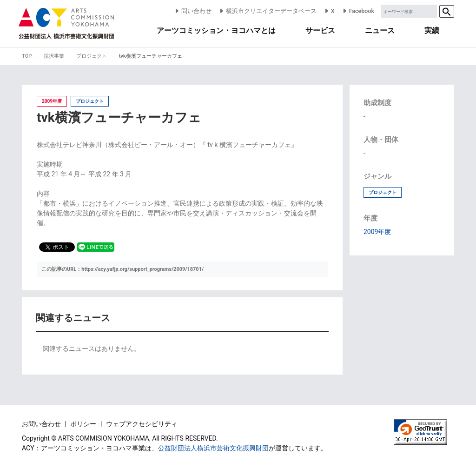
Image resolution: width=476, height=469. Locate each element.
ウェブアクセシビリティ (142, 424)
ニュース (380, 30)
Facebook (358, 11)
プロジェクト (383, 192)
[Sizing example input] (409, 11)
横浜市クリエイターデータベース (268, 11)
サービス (320, 30)
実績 (432, 30)
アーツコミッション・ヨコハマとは (216, 30)
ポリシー (84, 424)
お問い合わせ (42, 424)
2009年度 (377, 232)
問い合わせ (193, 11)
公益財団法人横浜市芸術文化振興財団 (213, 448)
